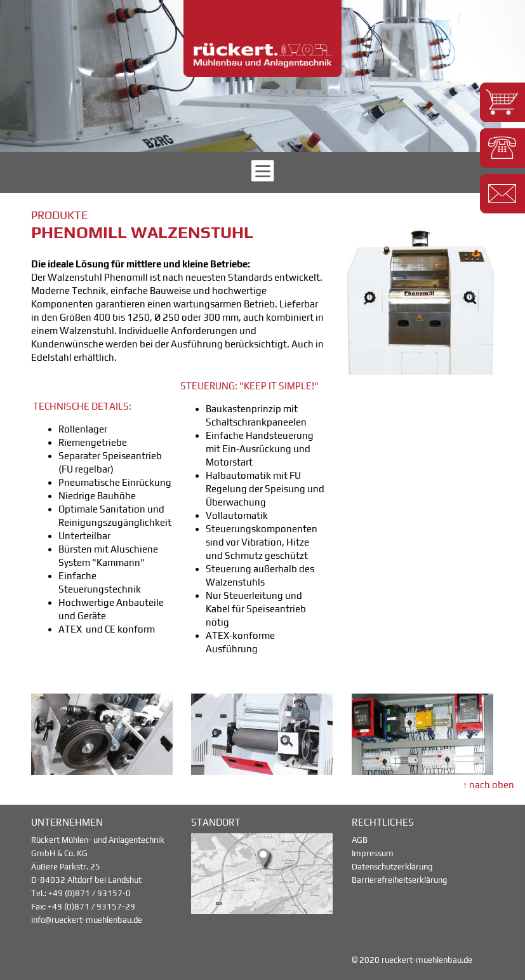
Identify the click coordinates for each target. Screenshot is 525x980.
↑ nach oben (489, 785)
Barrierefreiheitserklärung (399, 880)
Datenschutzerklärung (392, 867)
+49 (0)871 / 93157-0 (90, 893)
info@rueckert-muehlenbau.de (87, 920)
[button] (502, 102)
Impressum (373, 853)
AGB (360, 840)
